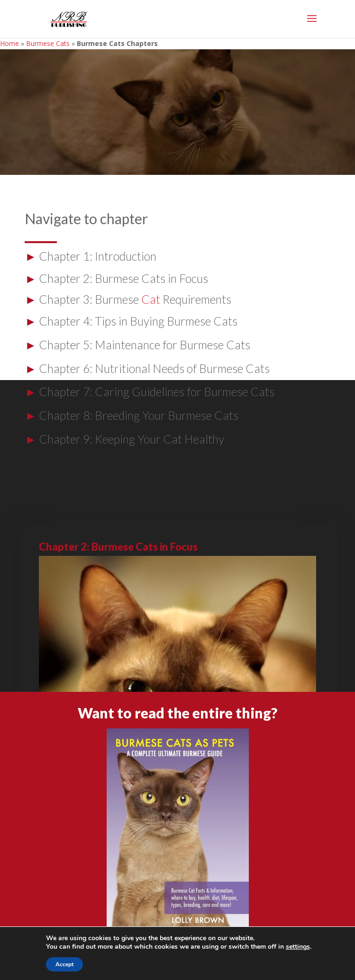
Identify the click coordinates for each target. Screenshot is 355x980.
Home (9, 43)
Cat (151, 299)
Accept (64, 964)
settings (298, 947)
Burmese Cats (48, 43)
